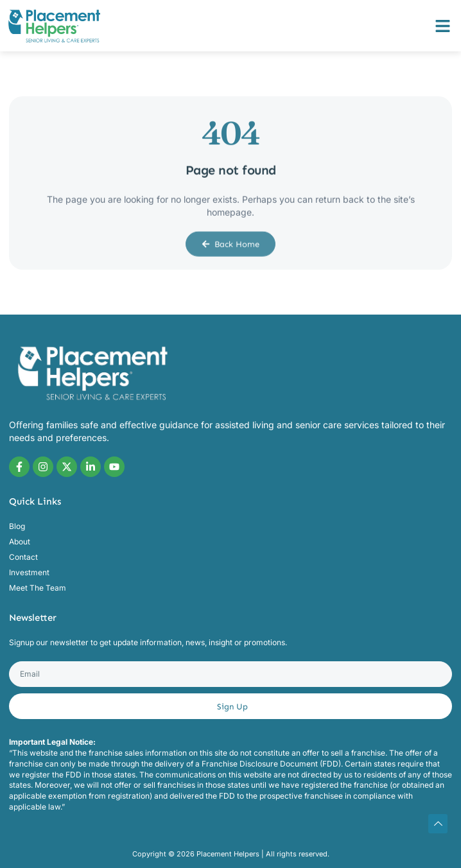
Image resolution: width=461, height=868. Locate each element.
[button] (443, 26)
